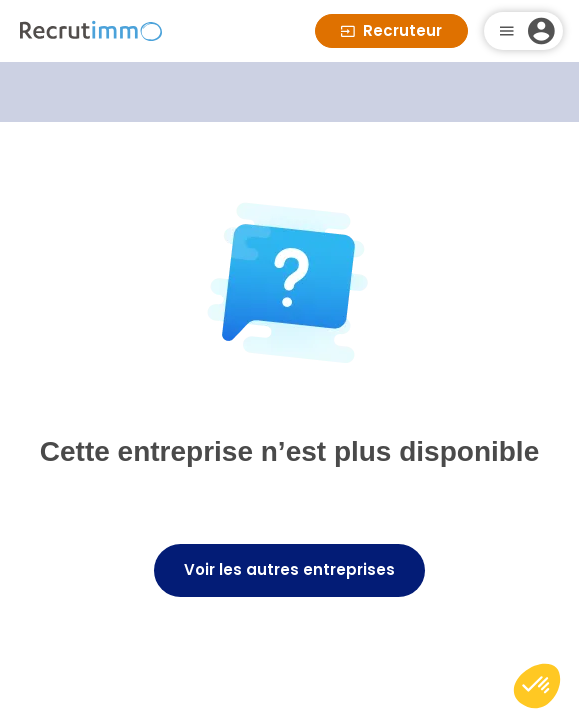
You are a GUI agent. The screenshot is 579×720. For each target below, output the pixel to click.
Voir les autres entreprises (289, 569)
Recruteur (391, 30)
